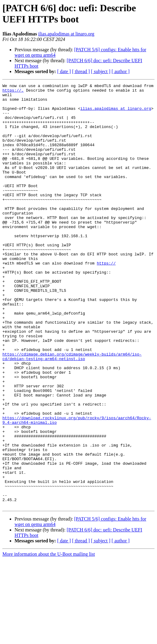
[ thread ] (81, 71)
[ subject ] (101, 71)
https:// (106, 299)
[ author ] (121, 71)
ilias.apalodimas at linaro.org (66, 34)
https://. (13, 92)
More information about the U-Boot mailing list (49, 639)
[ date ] (64, 71)
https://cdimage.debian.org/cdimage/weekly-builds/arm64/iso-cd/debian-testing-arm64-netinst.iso (72, 411)
